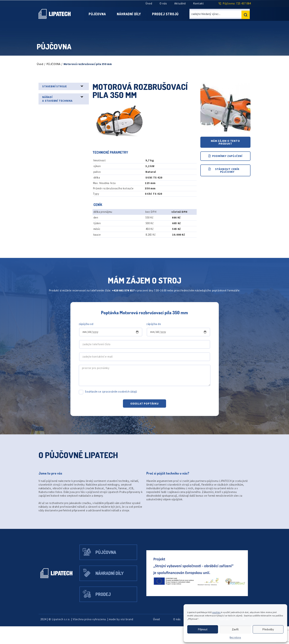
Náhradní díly (129, 14)
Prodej (106, 611)
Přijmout (203, 629)
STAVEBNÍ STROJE (56, 86)
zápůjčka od (87, 331)
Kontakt (199, 3)
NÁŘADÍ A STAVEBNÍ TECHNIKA (59, 98)
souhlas (218, 612)
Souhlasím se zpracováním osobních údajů (114, 399)
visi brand (136, 637)
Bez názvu (235, 637)
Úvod (147, 3)
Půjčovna (94, 14)
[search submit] (246, 14)
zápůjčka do (154, 331)
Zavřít (235, 629)
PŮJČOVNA (55, 64)
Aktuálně (180, 3)
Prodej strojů (168, 14)
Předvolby (268, 629)
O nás (162, 3)
